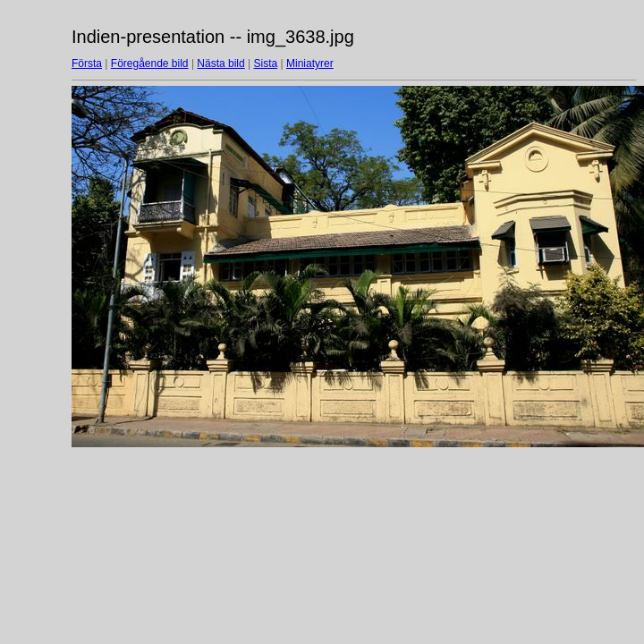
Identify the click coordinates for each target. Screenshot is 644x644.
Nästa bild (220, 64)
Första (87, 64)
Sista (266, 64)
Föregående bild (150, 64)
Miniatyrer (310, 64)
